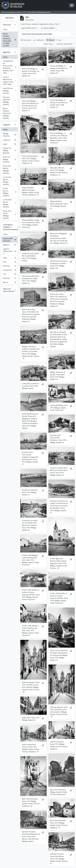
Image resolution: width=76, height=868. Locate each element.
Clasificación (39, 40)
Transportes (9, 270)
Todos (5, 30)
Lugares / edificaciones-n (9, 251)
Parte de (7, 25)
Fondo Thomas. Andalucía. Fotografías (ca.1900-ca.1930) (9, 40)
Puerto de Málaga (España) (9, 159)
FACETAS (9, 18)
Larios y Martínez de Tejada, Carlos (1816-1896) (9, 81)
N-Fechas (9, 266)
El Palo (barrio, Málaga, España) (9, 192)
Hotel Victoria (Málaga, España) (9, 91)
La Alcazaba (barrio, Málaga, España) (9, 203)
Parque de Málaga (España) (9, 150)
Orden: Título (48, 44)
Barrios (9, 283)
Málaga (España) (9, 135)
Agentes (7, 52)
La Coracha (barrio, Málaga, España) (9, 181)
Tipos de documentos (9, 290)
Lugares (6, 125)
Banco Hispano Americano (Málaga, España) (9, 113)
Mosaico (51, 40)
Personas (9, 279)
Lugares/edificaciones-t (9, 239)
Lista (59, 40)
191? (9, 275)
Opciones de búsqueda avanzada (37, 34)
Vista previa (26, 40)
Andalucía (9, 140)
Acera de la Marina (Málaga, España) (9, 169)
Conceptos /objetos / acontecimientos (10, 227)
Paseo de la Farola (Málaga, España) (9, 214)
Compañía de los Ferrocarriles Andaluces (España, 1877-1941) (9, 67)
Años (9, 262)
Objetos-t (9, 245)
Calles (9, 258)
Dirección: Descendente (65, 44)
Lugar (9, 144)
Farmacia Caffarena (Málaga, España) (9, 101)
